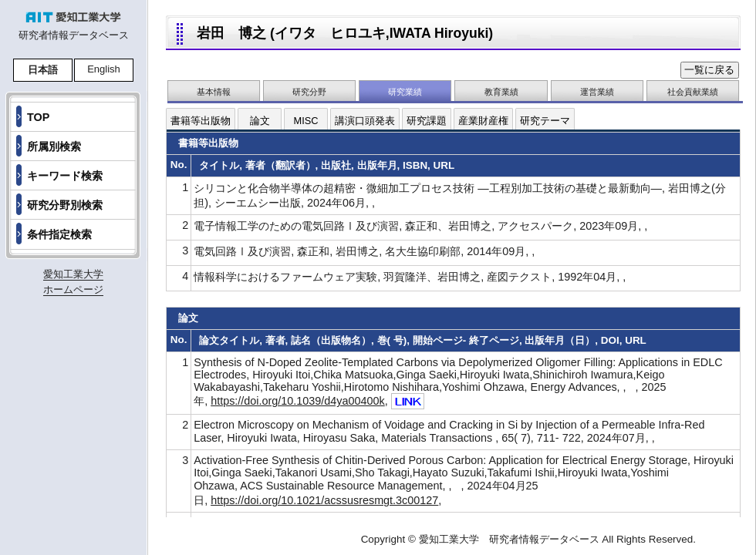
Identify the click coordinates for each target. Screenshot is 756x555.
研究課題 (427, 121)
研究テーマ (545, 121)
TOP (38, 117)
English (104, 69)
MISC (306, 121)
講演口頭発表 (365, 121)
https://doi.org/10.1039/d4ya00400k (298, 401)
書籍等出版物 (201, 121)
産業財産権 (483, 121)
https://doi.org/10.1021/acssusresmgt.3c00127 (324, 500)
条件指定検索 (59, 234)
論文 (260, 121)
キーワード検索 (65, 176)
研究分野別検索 (65, 205)
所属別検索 (54, 146)
